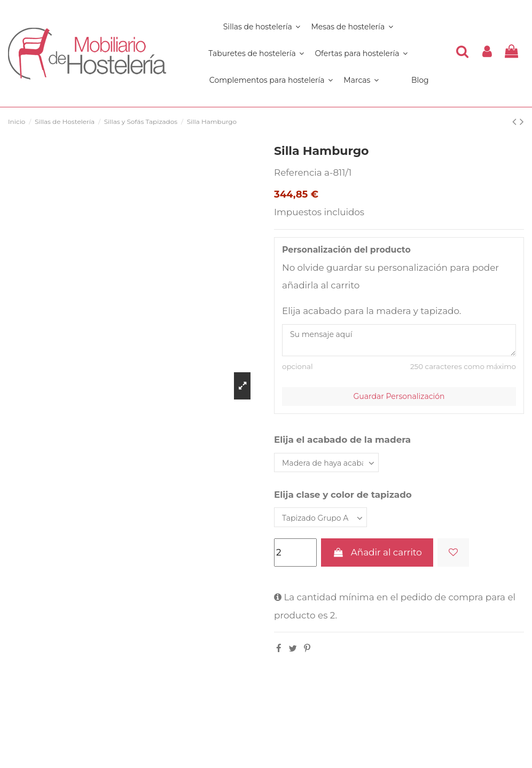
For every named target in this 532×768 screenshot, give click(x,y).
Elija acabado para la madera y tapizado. (371, 311)
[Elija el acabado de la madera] (326, 463)
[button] (271, 80)
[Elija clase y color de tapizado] (320, 517)
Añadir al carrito (377, 552)
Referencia (298, 173)
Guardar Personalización (399, 396)
